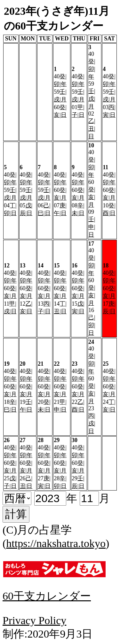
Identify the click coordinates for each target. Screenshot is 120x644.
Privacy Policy (34, 620)
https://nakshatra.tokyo (56, 543)
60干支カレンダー (47, 596)
